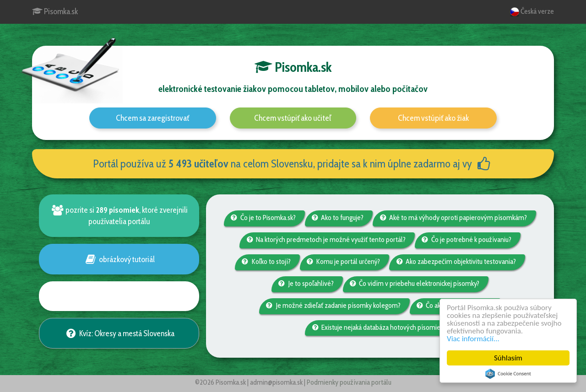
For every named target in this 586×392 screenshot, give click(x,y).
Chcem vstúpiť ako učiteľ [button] (293, 118)
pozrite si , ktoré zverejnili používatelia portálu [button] (119, 215)
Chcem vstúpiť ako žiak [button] (433, 118)
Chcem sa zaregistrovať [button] (152, 118)
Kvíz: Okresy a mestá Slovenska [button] (119, 333)
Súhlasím (508, 358)
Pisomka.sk (55, 11)
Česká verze (532, 12)
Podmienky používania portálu (349, 382)
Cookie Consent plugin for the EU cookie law (508, 374)
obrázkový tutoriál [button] (119, 259)
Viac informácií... (473, 339)
